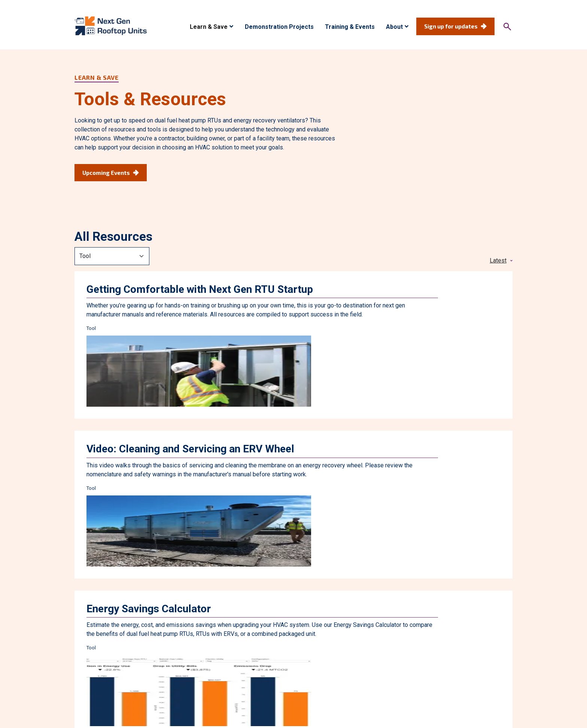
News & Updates (450, 648)
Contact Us (498, 648)
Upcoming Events (106, 173)
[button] (212, 27)
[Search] (507, 27)
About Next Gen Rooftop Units (377, 648)
